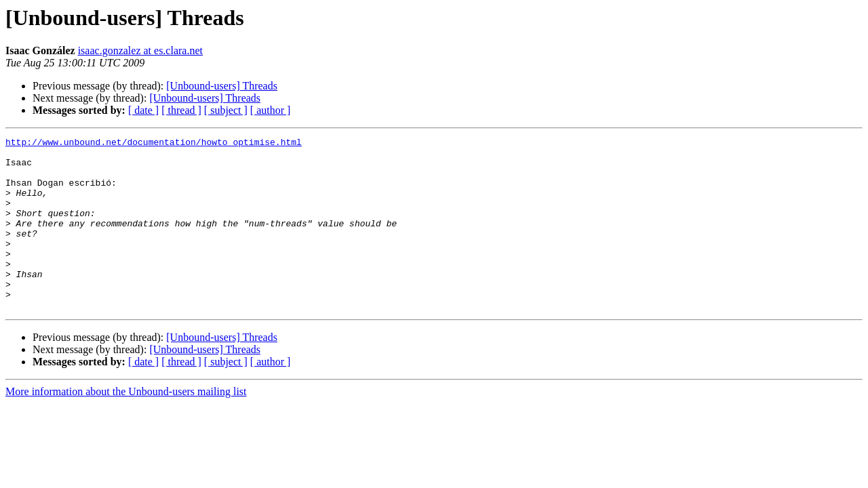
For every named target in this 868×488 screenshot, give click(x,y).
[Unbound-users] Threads (222, 86)
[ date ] (143, 110)
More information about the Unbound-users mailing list (126, 426)
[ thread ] (181, 110)
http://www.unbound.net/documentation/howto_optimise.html (154, 144)
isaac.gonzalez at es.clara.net (140, 50)
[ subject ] (226, 110)
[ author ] (271, 110)
